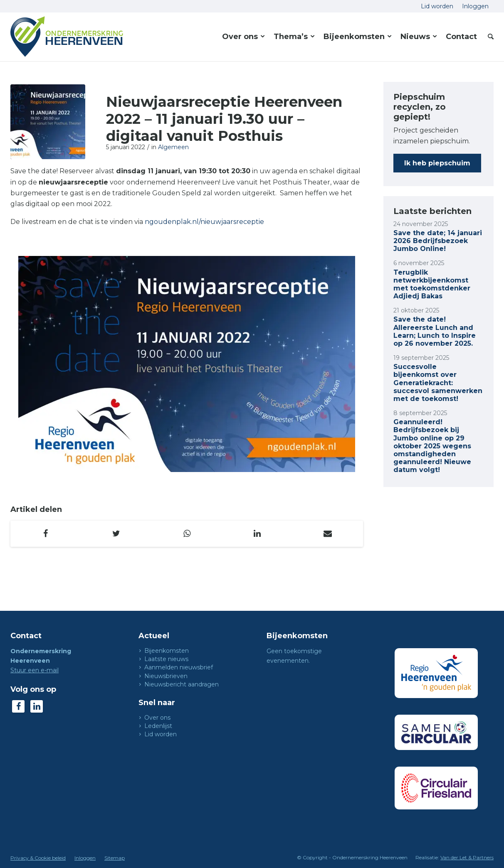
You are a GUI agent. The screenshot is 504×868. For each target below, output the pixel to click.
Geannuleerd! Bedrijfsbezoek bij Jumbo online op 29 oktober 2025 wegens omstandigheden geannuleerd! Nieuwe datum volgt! (432, 446)
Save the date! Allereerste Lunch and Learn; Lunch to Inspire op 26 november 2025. (435, 331)
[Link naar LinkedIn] (37, 706)
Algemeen (173, 147)
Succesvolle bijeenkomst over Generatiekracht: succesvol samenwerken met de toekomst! (438, 383)
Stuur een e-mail (35, 670)
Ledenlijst (158, 726)
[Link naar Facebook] (18, 706)
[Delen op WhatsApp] (187, 534)
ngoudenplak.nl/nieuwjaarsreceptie (204, 222)
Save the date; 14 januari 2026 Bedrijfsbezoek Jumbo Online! (438, 241)
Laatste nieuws (166, 659)
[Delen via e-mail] (328, 534)
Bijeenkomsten (167, 651)
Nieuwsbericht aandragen (182, 684)
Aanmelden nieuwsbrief (179, 667)
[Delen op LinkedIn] (257, 534)
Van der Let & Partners (467, 857)
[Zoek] (488, 37)
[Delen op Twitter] (116, 534)
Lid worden (161, 734)
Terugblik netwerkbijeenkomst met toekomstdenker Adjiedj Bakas (432, 284)
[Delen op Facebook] (46, 534)
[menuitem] (437, 6)
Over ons (157, 718)
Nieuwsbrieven (166, 676)
